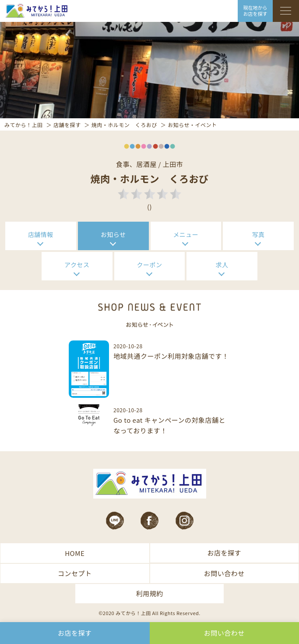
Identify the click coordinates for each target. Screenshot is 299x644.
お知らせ (113, 234)
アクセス (77, 265)
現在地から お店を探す (255, 11)
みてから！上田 (24, 125)
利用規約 (149, 593)
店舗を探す (67, 125)
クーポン (150, 265)
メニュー (186, 234)
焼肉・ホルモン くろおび (124, 125)
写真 (259, 234)
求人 (222, 265)
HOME (75, 553)
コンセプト (75, 573)
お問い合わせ (224, 573)
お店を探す (224, 553)
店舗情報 (41, 234)
